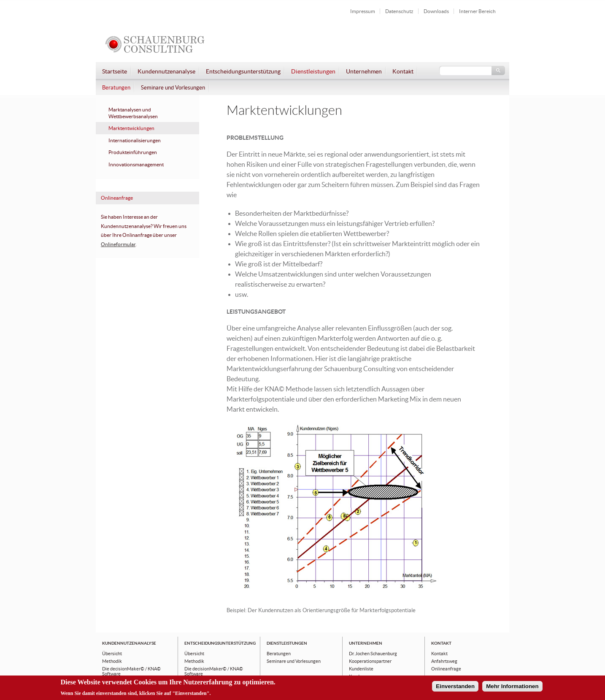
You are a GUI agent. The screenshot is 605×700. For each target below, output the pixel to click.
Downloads (436, 11)
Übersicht (112, 654)
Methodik (112, 661)
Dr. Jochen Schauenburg (373, 654)
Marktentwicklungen (131, 128)
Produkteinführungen (133, 152)
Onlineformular (118, 244)
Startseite (115, 72)
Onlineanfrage (446, 669)
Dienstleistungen (313, 72)
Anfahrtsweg (444, 661)
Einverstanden (455, 688)
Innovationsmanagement (136, 165)
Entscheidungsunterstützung (243, 72)
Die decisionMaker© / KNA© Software (131, 671)
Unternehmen (364, 72)
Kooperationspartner (370, 661)
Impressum (363, 11)
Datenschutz (399, 11)
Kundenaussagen (366, 676)
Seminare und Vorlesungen (173, 88)
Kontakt (403, 72)
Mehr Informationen (512, 688)
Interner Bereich (477, 11)
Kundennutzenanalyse (166, 72)
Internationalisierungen (135, 141)
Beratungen (116, 88)
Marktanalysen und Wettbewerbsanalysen (133, 113)
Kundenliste (361, 669)
